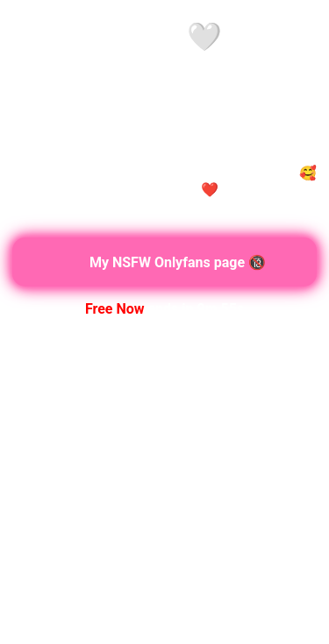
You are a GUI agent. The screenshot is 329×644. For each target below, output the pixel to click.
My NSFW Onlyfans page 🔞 (164, 262)
